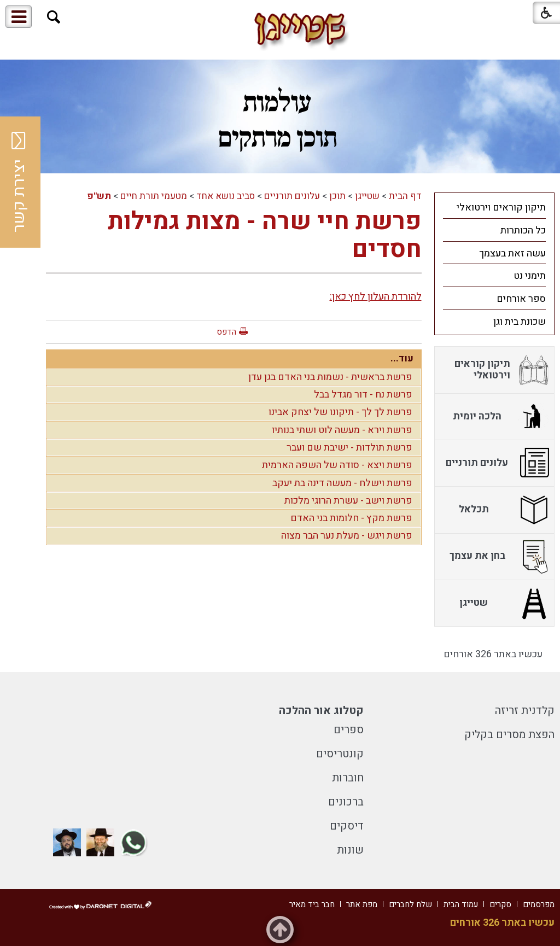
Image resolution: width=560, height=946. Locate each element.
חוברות (348, 778)
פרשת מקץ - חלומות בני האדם (351, 518)
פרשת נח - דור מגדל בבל (363, 395)
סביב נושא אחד (226, 196)
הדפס (226, 332)
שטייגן (367, 196)
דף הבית (405, 196)
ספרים (349, 730)
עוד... (402, 358)
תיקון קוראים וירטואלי (501, 208)
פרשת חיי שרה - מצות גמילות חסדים (265, 236)
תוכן (337, 196)
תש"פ (99, 196)
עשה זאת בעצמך (512, 253)
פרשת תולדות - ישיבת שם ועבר (349, 448)
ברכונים (346, 802)
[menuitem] (494, 207)
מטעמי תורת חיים (154, 196)
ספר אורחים (521, 299)
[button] (54, 17)
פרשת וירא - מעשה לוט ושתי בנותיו (342, 430)
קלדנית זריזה (525, 711)
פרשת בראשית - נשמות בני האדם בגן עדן (330, 377)
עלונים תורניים (292, 196)
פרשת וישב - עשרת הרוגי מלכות (348, 501)
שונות (350, 850)
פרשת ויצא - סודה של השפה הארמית (337, 465)
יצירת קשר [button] (19, 182)
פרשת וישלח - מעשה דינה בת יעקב (342, 483)
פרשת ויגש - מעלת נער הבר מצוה (347, 536)
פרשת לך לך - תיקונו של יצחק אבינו (340, 412)
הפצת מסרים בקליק (509, 735)
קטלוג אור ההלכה (321, 711)
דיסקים (347, 826)
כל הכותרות (523, 230)
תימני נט (530, 276)
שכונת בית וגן (520, 322)
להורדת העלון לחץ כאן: (376, 297)
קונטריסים (340, 754)
